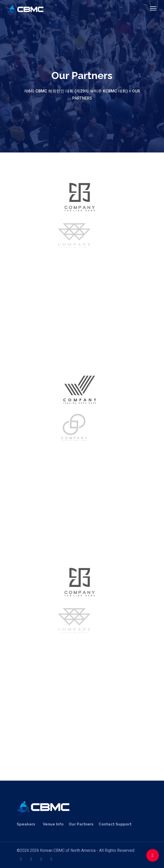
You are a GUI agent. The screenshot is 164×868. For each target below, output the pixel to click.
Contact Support (115, 824)
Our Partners (81, 824)
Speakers (26, 824)
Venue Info (53, 824)
